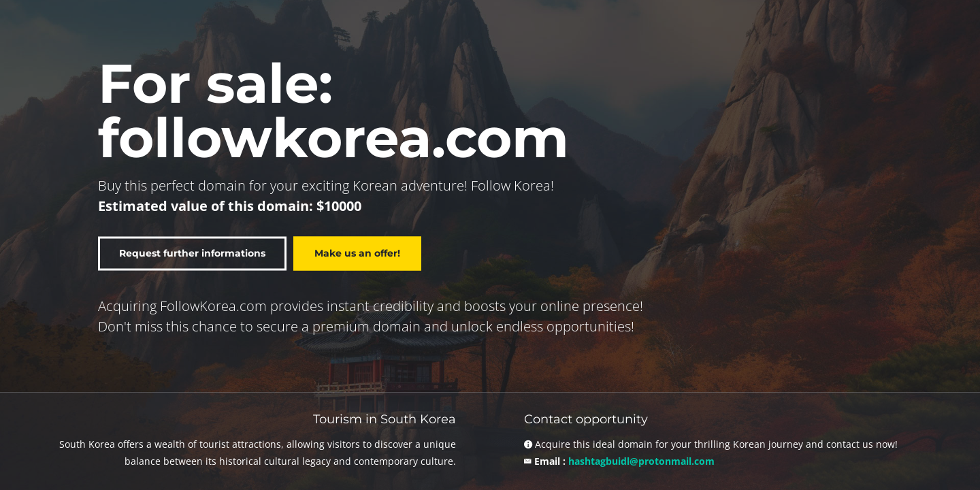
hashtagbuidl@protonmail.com (641, 461)
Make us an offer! (357, 253)
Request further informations (192, 253)
